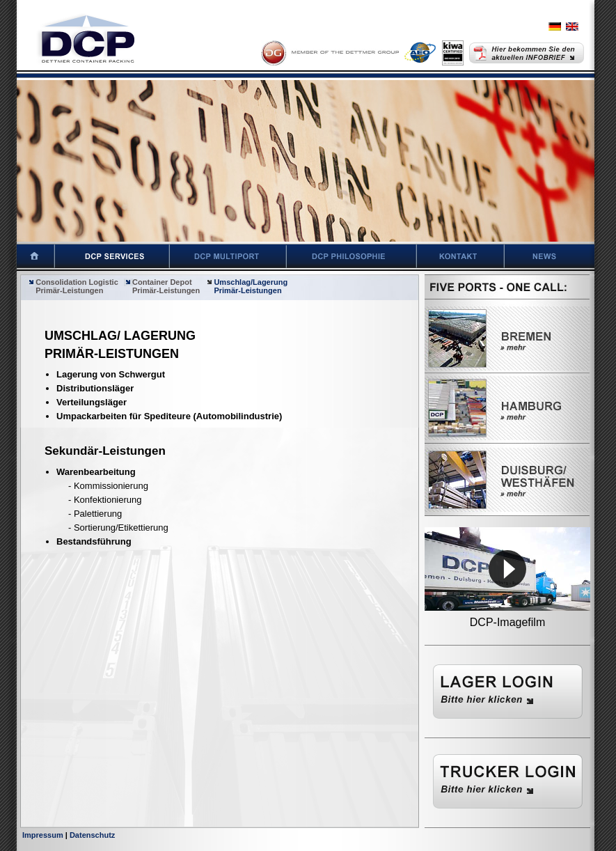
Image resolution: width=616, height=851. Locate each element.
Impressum (43, 835)
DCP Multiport (228, 256)
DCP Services (112, 256)
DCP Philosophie (352, 256)
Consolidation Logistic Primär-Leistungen (73, 286)
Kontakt (461, 256)
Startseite (27, 256)
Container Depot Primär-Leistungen (162, 286)
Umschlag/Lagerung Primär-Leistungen (246, 286)
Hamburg (507, 408)
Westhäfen (507, 479)
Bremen (507, 338)
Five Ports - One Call (507, 289)
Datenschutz (92, 835)
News (560, 256)
